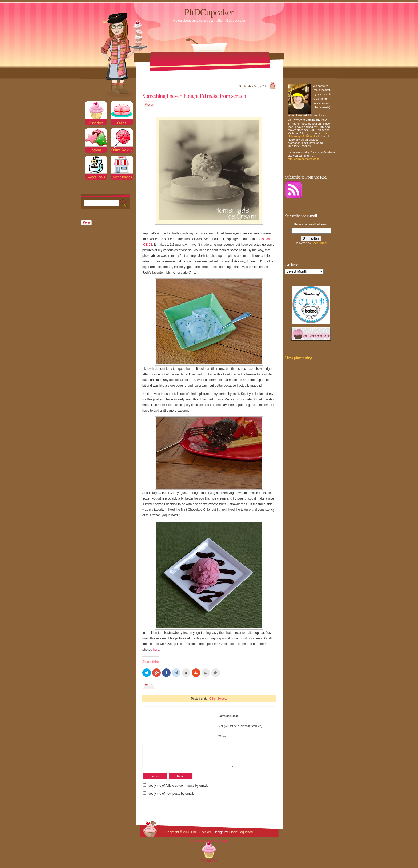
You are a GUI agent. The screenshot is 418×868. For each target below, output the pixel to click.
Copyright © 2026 (178, 836)
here (156, 650)
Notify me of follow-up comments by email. (178, 790)
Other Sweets (218, 699)
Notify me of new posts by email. (171, 798)
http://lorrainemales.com (303, 159)
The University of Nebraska (308, 135)
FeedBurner (320, 243)
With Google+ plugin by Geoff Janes (209, 845)
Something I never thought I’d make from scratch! (195, 96)
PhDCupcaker (209, 12)
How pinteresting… (301, 358)
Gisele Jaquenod (241, 836)
